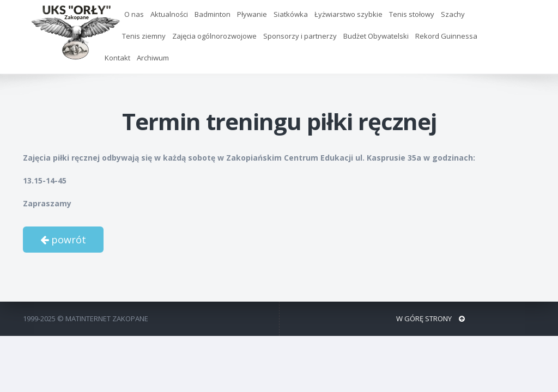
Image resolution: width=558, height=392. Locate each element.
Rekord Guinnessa (446, 36)
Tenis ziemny (144, 36)
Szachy (453, 14)
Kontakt (117, 58)
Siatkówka (291, 14)
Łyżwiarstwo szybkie (348, 14)
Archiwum (153, 58)
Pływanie (252, 14)
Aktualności (169, 14)
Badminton (213, 14)
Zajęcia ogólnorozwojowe (214, 36)
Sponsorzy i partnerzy (300, 36)
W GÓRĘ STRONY (430, 318)
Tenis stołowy (412, 14)
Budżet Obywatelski (376, 36)
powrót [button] (63, 240)
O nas (134, 14)
